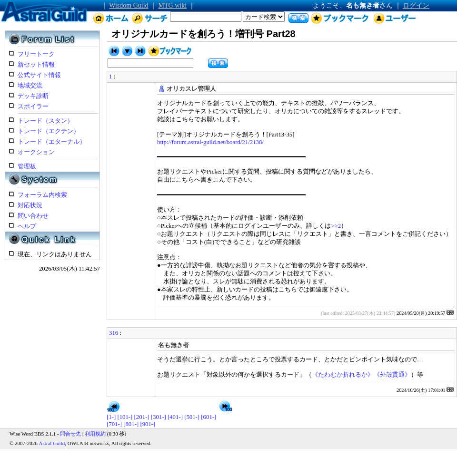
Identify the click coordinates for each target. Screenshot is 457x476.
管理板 (27, 166)
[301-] (159, 417)
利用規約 (95, 434)
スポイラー (33, 107)
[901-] (148, 424)
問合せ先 (70, 434)
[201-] (142, 417)
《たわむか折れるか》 (343, 375)
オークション (36, 152)
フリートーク (36, 54)
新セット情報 (36, 65)
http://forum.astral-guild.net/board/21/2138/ (210, 142)
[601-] (209, 417)
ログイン (416, 5)
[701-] (114, 424)
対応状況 (30, 205)
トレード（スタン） (45, 121)
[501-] (192, 417)
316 (114, 333)
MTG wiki (173, 5)
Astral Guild (52, 443)
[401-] (175, 417)
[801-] (131, 424)
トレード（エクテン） (49, 131)
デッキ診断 (33, 96)
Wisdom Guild (129, 5)
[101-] (125, 417)
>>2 (336, 226)
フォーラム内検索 (42, 195)
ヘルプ (27, 226)
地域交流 (30, 86)
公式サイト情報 (39, 75)
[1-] (111, 417)
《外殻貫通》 (392, 375)
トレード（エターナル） (52, 142)
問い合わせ (33, 216)
